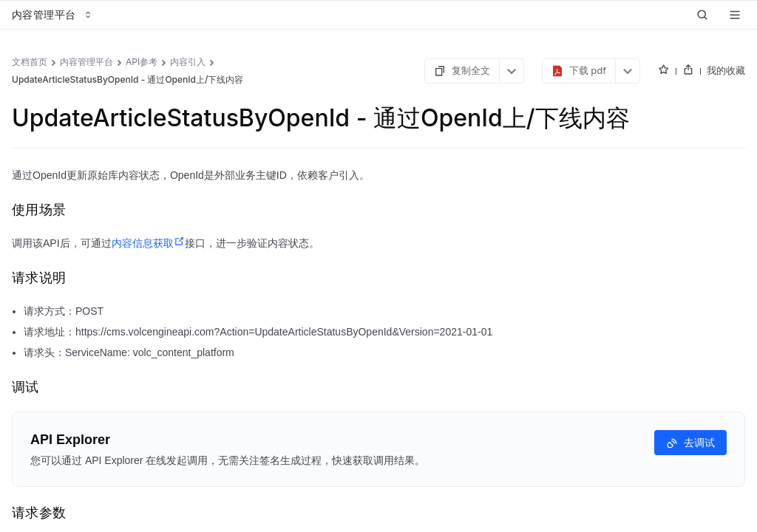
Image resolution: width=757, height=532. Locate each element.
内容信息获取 (148, 243)
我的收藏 (726, 70)
